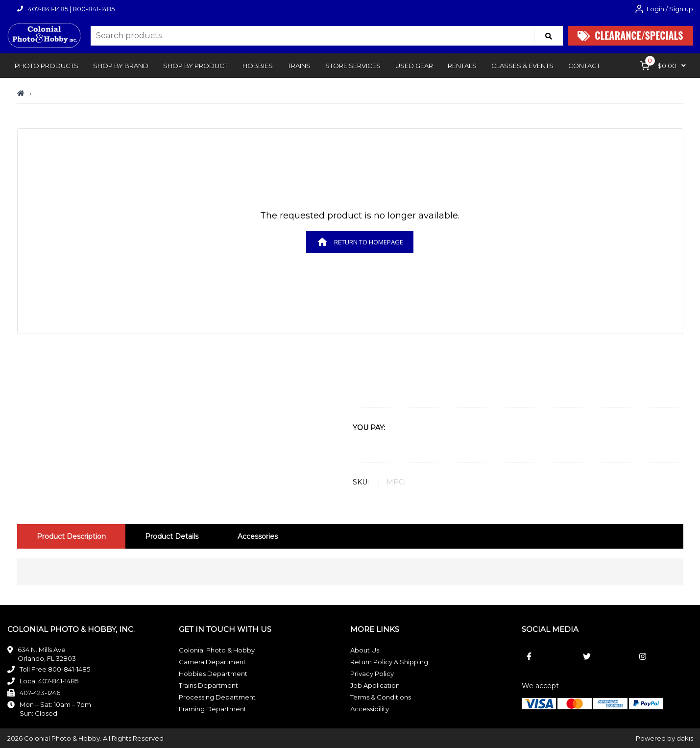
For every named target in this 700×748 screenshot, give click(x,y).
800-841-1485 (94, 9)
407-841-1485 (48, 9)
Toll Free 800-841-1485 (55, 669)
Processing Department (217, 697)
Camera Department (212, 662)
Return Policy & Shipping (389, 662)
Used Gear (414, 66)
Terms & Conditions (381, 697)
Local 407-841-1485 (49, 681)
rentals (462, 66)
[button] (47, 66)
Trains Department (208, 685)
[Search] (549, 36)
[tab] (71, 536)
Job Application (375, 685)
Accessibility (370, 709)
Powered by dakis (664, 738)
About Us (365, 650)
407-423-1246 (40, 693)
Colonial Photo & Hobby (217, 650)
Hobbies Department (213, 674)
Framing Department (213, 709)
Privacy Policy (372, 674)
